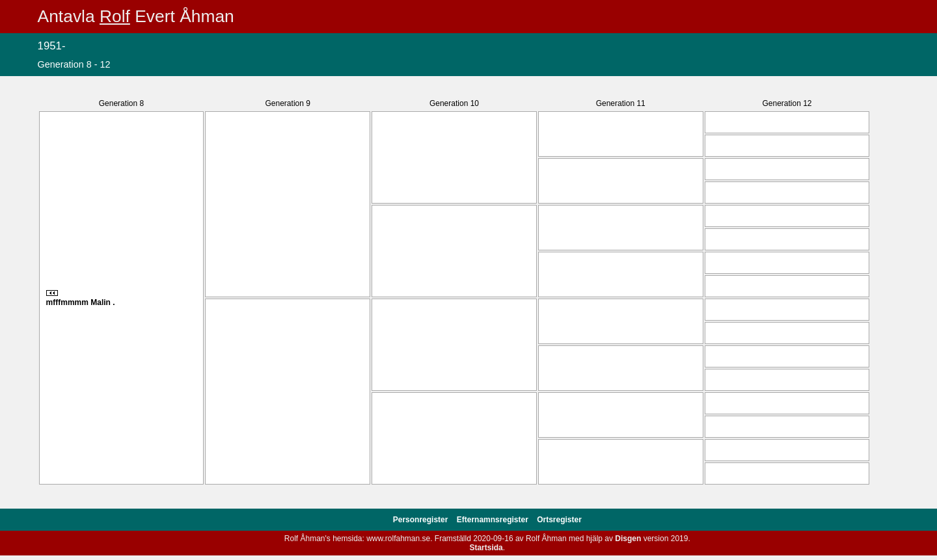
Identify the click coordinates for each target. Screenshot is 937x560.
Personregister (422, 520)
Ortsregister (559, 520)
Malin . (102, 302)
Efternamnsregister (494, 520)
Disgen (628, 539)
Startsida (486, 548)
